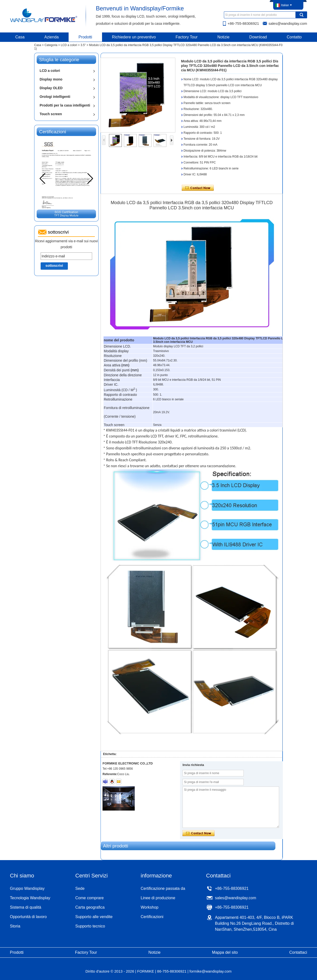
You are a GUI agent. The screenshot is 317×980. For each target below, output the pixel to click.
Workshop (150, 907)
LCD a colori (69, 45)
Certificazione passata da (163, 888)
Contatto (294, 37)
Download (258, 37)
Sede (80, 888)
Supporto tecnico (90, 926)
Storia (15, 926)
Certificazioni (152, 917)
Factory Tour (187, 37)
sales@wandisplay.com (288, 23)
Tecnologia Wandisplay (30, 898)
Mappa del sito (225, 952)
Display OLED (51, 88)
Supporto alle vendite (94, 917)
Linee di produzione (158, 898)
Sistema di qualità (26, 907)
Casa (20, 37)
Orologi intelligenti (55, 97)
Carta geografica (90, 907)
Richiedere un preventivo (134, 37)
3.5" (83, 45)
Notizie (224, 37)
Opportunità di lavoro (28, 917)
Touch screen (51, 114)
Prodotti (85, 37)
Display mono (51, 79)
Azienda (52, 37)
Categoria (51, 45)
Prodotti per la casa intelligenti (65, 105)
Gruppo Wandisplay (27, 888)
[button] (90, 179)
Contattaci (298, 952)
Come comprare (90, 898)
